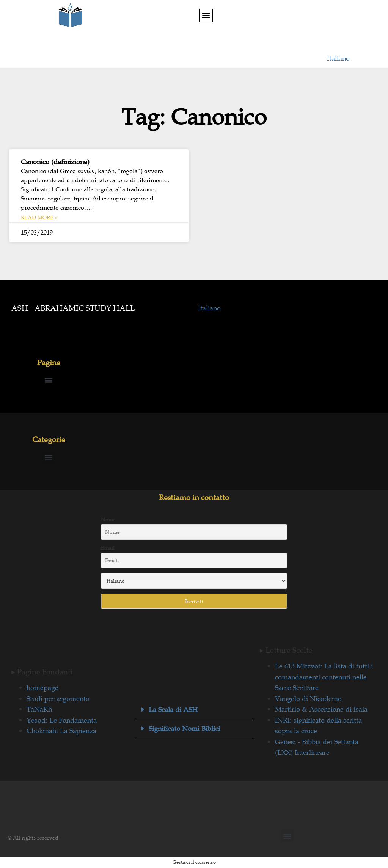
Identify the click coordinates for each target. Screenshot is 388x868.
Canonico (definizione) (55, 162)
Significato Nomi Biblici (184, 729)
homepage (42, 688)
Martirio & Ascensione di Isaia (321, 709)
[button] (206, 15)
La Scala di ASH (173, 710)
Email (108, 548)
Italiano (338, 58)
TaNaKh (39, 709)
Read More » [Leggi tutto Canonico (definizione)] (39, 217)
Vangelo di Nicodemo (308, 699)
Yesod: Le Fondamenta (62, 720)
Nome (108, 519)
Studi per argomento (58, 699)
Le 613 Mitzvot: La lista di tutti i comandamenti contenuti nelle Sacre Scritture (324, 677)
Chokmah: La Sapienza (61, 731)
